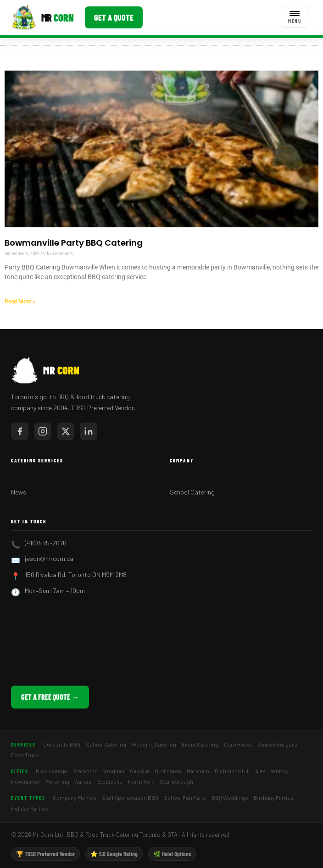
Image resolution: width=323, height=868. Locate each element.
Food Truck (25, 755)
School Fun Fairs (185, 797)
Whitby (279, 771)
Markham (198, 771)
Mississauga (51, 771)
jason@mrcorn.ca (49, 558)
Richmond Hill (232, 771)
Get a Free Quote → (50, 697)
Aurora (83, 781)
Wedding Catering (154, 744)
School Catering (192, 492)
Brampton (85, 771)
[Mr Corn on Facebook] (20, 431)
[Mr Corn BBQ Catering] (42, 17)
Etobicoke (110, 781)
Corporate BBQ (62, 744)
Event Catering (200, 744)
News (19, 492)
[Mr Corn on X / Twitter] (66, 431)
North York (141, 781)
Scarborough (176, 781)
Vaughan (114, 771)
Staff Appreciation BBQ (130, 797)
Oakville (139, 771)
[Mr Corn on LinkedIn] (89, 431)
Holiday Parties (30, 808)
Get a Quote (114, 17)
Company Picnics (75, 797)
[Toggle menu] (295, 17)
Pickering (57, 781)
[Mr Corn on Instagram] (43, 431)
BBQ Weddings (230, 797)
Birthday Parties (274, 797)
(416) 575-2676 (46, 543)
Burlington (168, 771)
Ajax (260, 771)
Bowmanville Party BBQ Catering (74, 243)
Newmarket (25, 781)
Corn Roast (238, 744)
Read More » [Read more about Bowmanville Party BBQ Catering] (20, 302)
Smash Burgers (277, 744)
